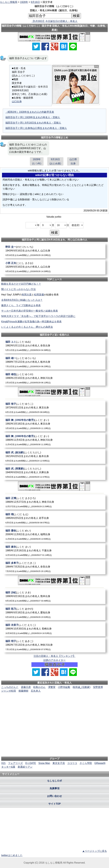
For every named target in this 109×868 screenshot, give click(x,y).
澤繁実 (52, 687)
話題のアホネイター (54, 660)
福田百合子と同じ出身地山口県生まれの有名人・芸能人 (36, 128)
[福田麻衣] (54, 551)
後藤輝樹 (23, 691)
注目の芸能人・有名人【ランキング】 (54, 656)
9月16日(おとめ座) (55, 161)
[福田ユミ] (54, 346)
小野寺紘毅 (64, 687)
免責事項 (54, 788)
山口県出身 (73, 161)
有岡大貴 (27, 295)
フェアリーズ (15, 763)
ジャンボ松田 (9, 691)
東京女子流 (59, 763)
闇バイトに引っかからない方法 (18, 289)
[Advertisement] (54, 702)
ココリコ (72, 763)
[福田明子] (54, 645)
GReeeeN (100, 763)
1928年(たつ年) (37, 161)
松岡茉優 (39, 295)
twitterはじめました (12, 855)
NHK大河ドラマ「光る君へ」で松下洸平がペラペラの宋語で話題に (38, 316)
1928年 (24, 2)
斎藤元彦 (26, 687)
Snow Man (44, 763)
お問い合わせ (54, 796)
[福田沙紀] (54, 596)
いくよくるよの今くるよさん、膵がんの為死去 (27, 327)
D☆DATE (31, 763)
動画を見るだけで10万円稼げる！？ (21, 284)
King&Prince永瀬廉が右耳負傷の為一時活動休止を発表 (31, 322)
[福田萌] (54, 518)
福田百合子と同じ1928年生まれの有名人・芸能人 (33, 117)
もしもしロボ (54, 781)
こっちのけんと (10, 687)
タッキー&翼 (8, 767)
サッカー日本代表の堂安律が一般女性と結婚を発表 (30, 311)
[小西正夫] (54, 267)
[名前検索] (50, 16)
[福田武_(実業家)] (54, 473)
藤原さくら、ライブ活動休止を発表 (21, 305)
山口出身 (17, 101)
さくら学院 (86, 763)
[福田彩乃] (54, 613)
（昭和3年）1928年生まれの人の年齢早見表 (30, 112)
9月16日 (35, 2)
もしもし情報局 (9, 2)
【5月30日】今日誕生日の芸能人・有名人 (55, 21)
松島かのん (39, 687)
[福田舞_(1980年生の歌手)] (54, 440)
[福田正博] (54, 502)
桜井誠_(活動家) (82, 687)
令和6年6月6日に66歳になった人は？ (22, 300)
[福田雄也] (54, 378)
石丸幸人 (36, 691)
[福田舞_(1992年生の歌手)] (54, 424)
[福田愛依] (54, 535)
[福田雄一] (54, 362)
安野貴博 (98, 687)
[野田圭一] (54, 251)
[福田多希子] (54, 567)
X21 (3, 763)
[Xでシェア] (36, 46)
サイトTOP (55, 804)
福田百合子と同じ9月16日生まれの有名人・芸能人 (33, 123)
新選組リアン (25, 767)
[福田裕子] (54, 408)
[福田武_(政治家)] (54, 456)
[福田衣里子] (54, 629)
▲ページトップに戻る (95, 851)
